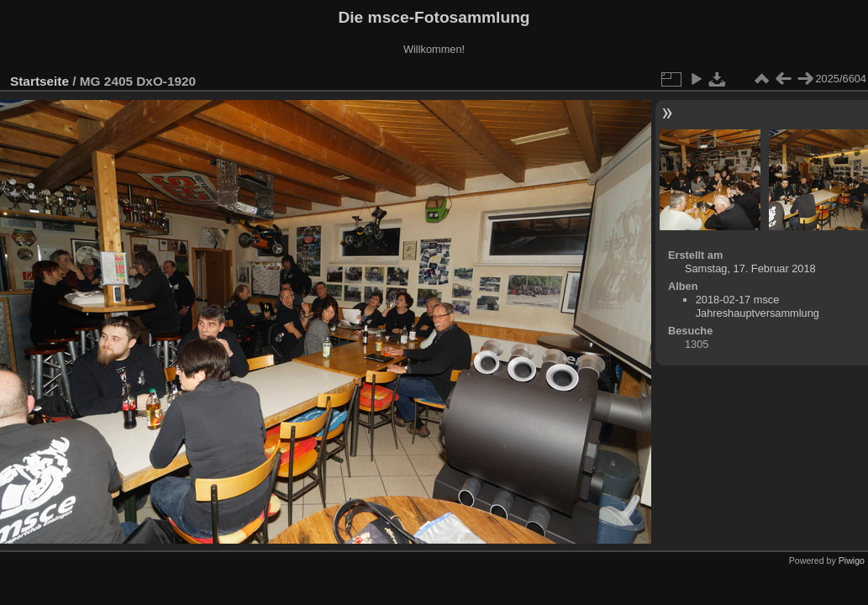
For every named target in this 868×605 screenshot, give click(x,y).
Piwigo (852, 560)
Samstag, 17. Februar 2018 (750, 268)
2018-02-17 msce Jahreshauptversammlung (758, 306)
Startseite (39, 81)
